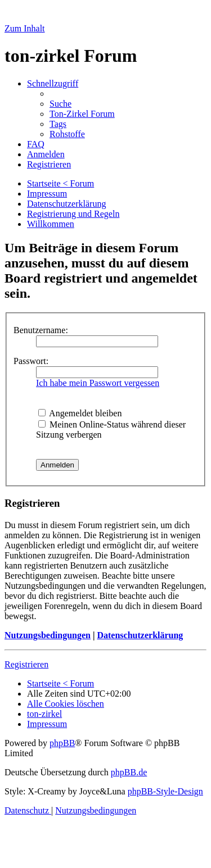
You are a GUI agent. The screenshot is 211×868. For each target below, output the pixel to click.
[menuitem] (60, 104)
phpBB (62, 743)
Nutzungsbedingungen (48, 635)
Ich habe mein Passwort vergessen (98, 383)
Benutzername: (41, 330)
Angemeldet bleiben (80, 413)
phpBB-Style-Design (165, 791)
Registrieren (26, 664)
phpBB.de (129, 772)
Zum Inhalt (25, 28)
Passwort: (31, 361)
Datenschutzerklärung (140, 635)
